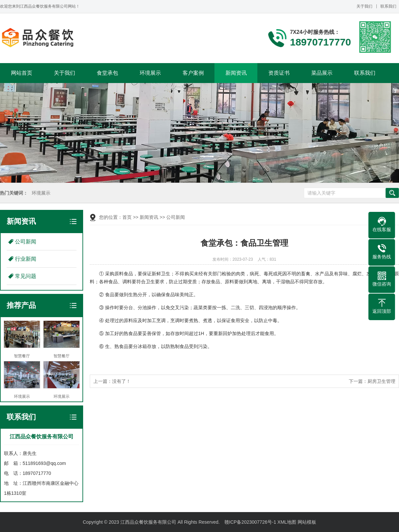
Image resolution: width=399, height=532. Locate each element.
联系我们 (388, 6)
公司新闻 (26, 242)
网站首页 (22, 73)
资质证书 (279, 73)
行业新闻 (26, 259)
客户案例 (193, 73)
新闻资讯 (236, 73)
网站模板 (307, 522)
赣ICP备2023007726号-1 (250, 522)
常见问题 (26, 276)
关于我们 (364, 6)
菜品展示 (322, 73)
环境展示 (150, 73)
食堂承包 (107, 73)
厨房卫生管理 (381, 381)
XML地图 (287, 522)
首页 (127, 217)
